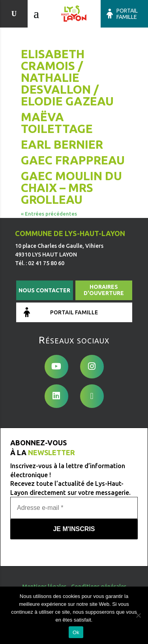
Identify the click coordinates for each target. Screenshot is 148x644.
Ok (76, 632)
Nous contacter (44, 290)
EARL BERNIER (62, 144)
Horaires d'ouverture (104, 290)
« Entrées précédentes (49, 214)
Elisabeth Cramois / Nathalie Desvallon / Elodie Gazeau (67, 78)
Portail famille (127, 14)
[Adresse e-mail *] (74, 508)
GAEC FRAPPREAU (73, 160)
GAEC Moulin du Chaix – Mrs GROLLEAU (71, 188)
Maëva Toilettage (57, 123)
